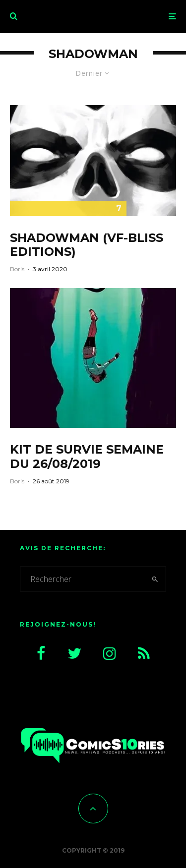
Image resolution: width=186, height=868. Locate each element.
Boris (17, 269)
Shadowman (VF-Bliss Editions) (87, 245)
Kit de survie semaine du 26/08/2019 (87, 457)
